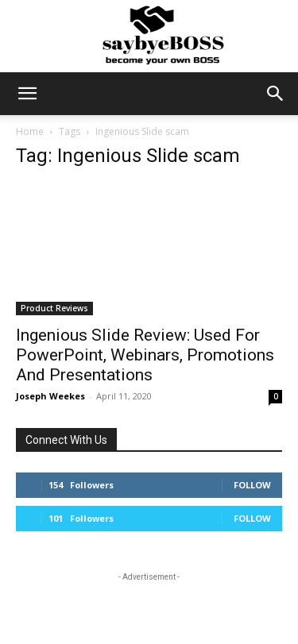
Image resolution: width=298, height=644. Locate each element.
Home (30, 131)
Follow (252, 485)
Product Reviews (54, 308)
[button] (27, 94)
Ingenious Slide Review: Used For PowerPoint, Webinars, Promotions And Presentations (145, 355)
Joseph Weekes (50, 396)
